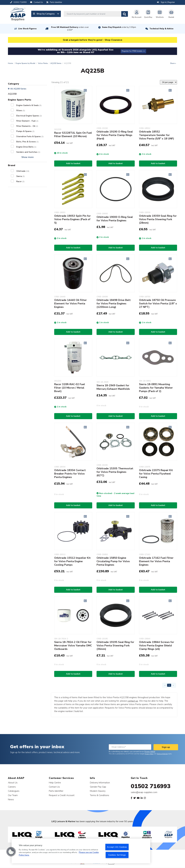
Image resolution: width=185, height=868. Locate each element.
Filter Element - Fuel (27, 121)
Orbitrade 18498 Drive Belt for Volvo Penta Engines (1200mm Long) (114, 304)
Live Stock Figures (27, 29)
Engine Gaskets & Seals (29, 105)
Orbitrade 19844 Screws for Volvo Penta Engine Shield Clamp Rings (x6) (157, 646)
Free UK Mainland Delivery (70, 29)
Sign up (166, 747)
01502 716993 (151, 786)
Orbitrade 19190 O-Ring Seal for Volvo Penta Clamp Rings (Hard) (115, 135)
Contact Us (54, 787)
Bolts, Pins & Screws (27, 142)
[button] (11, 852)
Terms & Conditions (100, 795)
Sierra (20, 176)
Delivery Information (100, 783)
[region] (81, 851)
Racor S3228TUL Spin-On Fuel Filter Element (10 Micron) (73, 135)
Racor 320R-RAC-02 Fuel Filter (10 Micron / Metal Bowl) (70, 388)
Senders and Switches (28, 152)
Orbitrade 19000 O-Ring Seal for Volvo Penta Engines (115, 219)
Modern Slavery (98, 791)
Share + (173, 63)
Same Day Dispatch (119, 27)
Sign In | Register (166, 2)
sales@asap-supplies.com (144, 792)
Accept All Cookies (117, 847)
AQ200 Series (56, 63)
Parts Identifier (56, 791)
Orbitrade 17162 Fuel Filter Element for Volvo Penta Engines (156, 561)
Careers (12, 787)
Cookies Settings (117, 855)
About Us (13, 783)
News (11, 799)
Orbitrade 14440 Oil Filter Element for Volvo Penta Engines (70, 304)
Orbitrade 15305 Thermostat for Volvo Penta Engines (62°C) (115, 472)
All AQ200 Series (17, 89)
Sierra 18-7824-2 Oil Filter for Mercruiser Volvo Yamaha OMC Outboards (73, 646)
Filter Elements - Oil (27, 126)
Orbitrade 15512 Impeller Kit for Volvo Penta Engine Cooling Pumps (72, 561)
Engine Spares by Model (25, 63)
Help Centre (55, 783)
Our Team (13, 795)
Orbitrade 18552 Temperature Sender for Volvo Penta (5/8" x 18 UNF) (157, 135)
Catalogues (14, 791)
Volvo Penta (43, 63)
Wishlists (160, 14)
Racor (20, 181)
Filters (21, 111)
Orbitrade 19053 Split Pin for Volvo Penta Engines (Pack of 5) (72, 219)
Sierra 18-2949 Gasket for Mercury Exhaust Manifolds (113, 387)
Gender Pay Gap (98, 787)
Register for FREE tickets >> (133, 51)
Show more (27, 157)
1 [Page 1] (169, 685)
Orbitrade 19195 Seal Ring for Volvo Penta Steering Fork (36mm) (115, 646)
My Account (137, 14)
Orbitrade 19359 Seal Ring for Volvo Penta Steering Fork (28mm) (158, 219)
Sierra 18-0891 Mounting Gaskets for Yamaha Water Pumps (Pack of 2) (156, 388)
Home (10, 63)
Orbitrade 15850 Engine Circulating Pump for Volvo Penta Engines (113, 561)
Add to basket (73, 163)
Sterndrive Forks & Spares (30, 136)
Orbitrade (23, 171)
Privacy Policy (149, 754)
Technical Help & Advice (161, 29)
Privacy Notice (150, 751)
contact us (133, 701)
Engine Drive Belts (26, 147)
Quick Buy (148, 14)
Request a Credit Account (62, 795)
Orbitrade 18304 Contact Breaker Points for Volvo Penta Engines (70, 474)
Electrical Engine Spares (29, 116)
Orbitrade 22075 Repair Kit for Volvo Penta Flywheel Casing (156, 474)
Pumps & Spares (25, 131)
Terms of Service (162, 754)
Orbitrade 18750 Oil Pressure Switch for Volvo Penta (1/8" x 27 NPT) (158, 304)
